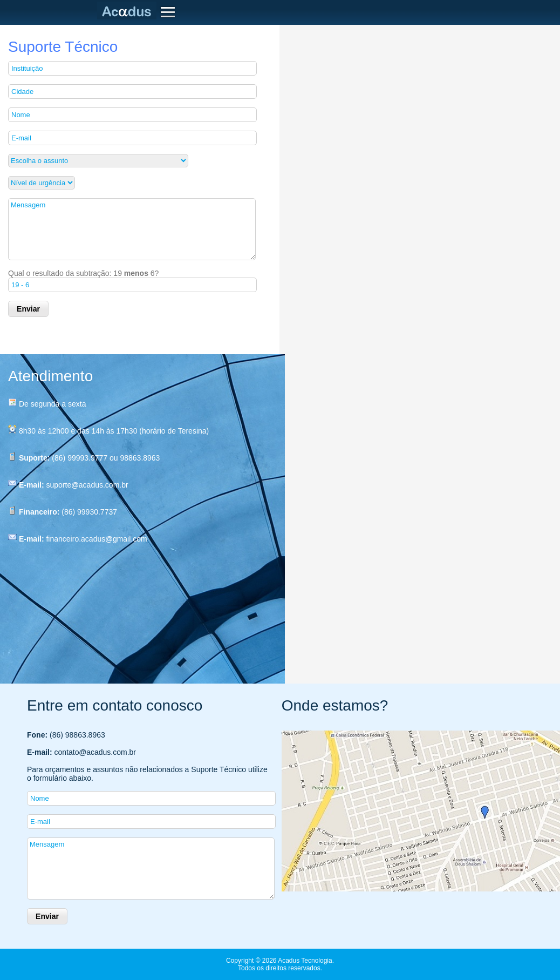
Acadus (129, 11)
